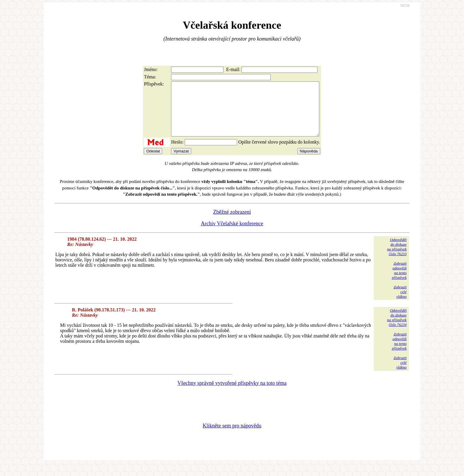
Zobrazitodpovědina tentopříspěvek (399, 281)
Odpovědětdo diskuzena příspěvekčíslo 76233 (397, 257)
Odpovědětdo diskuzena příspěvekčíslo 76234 (397, 328)
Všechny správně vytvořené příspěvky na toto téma (232, 394)
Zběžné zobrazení (232, 223)
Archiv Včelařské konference (232, 234)
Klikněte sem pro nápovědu (232, 436)
